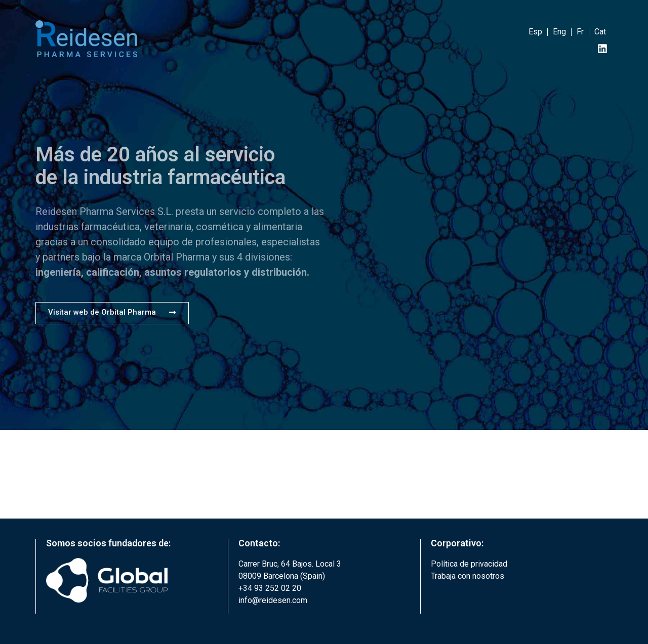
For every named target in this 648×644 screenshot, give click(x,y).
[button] (112, 313)
